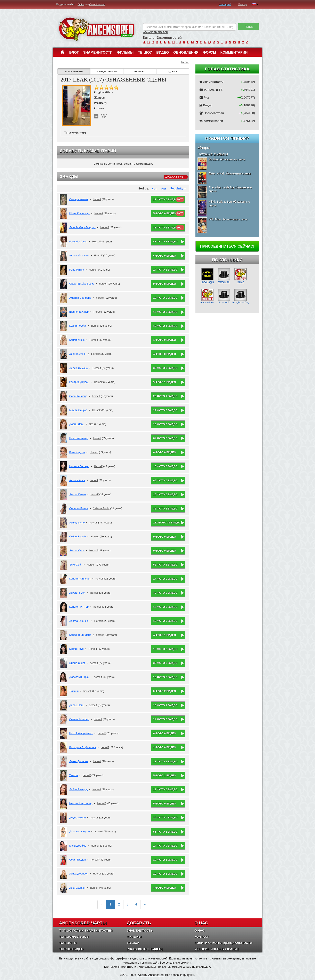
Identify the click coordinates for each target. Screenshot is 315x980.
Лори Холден (77, 888)
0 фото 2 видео (165, 691)
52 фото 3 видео (165, 565)
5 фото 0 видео (165, 213)
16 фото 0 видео (165, 677)
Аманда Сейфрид (80, 298)
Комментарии (234, 52)
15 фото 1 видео (165, 705)
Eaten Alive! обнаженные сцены (230, 173)
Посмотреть (74, 72)
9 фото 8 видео (165, 284)
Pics (173, 72)
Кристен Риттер (79, 607)
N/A (91, 424)
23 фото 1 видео (165, 396)
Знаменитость (140, 930)
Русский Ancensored (150, 975)
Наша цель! (225, 4)
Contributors (77, 133)
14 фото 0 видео (165, 846)
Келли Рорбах (78, 326)
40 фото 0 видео (165, 593)
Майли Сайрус (78, 410)
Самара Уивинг (79, 199)
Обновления (186, 52)
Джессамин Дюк (79, 677)
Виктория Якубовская (83, 747)
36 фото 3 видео (165, 663)
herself (97, 199)
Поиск (249, 27)
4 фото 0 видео (165, 354)
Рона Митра (77, 270)
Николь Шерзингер (81, 803)
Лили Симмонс (79, 368)
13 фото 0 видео (165, 789)
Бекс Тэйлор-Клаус (81, 733)
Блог (74, 52)
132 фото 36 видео (167, 523)
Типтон (74, 775)
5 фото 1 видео (165, 775)
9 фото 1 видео (165, 382)
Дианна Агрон (78, 354)
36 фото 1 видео (165, 509)
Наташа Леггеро (79, 466)
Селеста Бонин (79, 508)
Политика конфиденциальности (223, 943)
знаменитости (127, 967)
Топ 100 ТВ (68, 943)
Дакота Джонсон (79, 621)
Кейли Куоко (77, 340)
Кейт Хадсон (77, 452)
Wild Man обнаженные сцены (228, 219)
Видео (163, 52)
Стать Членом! (97, 4)
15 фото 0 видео (165, 466)
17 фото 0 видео (165, 312)
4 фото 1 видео (165, 635)
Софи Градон (78, 860)
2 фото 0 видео (165, 747)
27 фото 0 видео (165, 199)
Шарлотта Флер (79, 312)
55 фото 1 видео (165, 832)
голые (162, 967)
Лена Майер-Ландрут (82, 227)
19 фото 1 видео (165, 874)
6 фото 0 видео (165, 256)
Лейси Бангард (79, 789)
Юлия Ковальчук (79, 213)
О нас (199, 930)
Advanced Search (156, 32)
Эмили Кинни (78, 494)
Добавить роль (174, 177)
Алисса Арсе (77, 480)
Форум (209, 52)
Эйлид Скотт (77, 663)
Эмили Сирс (77, 550)
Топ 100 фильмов (74, 937)
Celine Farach (78, 536)
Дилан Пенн (77, 705)
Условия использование (217, 949)
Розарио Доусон (79, 382)
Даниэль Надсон (80, 831)
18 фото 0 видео (165, 298)
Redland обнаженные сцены (227, 159)
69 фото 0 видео (165, 480)
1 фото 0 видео (165, 340)
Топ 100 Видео (71, 949)
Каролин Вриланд (80, 635)
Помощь (243, 4)
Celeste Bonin (101, 508)
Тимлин (74, 691)
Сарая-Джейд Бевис (82, 284)
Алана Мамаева (79, 255)
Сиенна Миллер (79, 719)
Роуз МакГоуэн (78, 242)
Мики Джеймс (78, 846)
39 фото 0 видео (165, 368)
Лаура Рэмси (77, 593)
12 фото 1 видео (165, 860)
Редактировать (107, 72)
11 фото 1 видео (165, 761)
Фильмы (125, 52)
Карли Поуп (76, 649)
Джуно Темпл (78, 818)
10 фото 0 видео (165, 424)
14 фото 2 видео (165, 270)
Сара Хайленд (78, 396)
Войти (81, 4)
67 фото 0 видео (165, 438)
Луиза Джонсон (79, 761)
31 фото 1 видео (165, 228)
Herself (99, 213)
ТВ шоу (145, 52)
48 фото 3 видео (165, 242)
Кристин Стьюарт (80, 579)
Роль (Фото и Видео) (145, 949)
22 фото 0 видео (165, 410)
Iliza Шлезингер (79, 438)
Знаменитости (98, 52)
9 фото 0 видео (165, 537)
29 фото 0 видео (165, 818)
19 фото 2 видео (165, 649)
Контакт (201, 937)
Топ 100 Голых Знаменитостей (86, 930)
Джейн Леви (77, 424)
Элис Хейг (76, 565)
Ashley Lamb (77, 523)
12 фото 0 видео (165, 621)
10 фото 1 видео (165, 326)
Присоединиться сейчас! (227, 246)
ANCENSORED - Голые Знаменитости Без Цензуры (96, 29)
